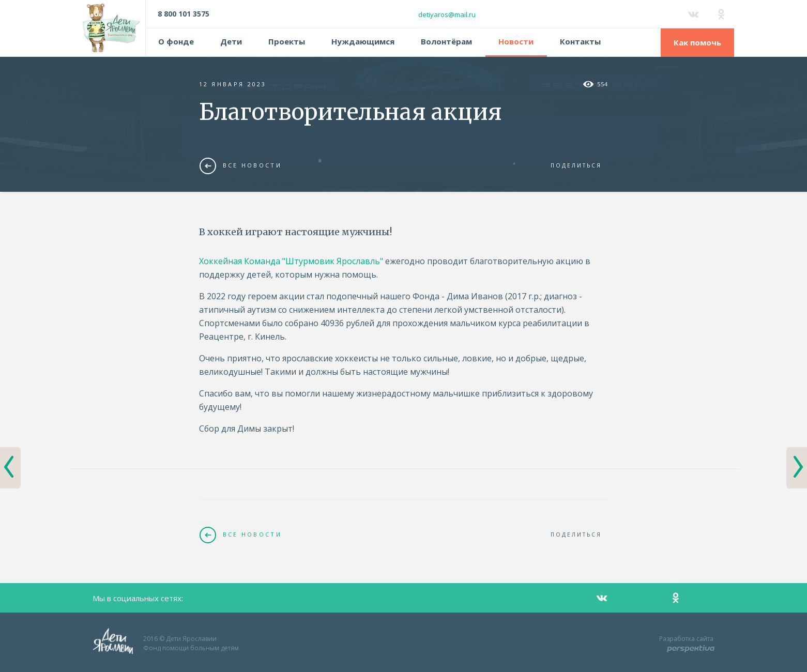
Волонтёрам (446, 41)
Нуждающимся (363, 41)
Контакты (580, 41)
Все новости (241, 165)
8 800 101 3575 (184, 14)
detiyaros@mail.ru (447, 14)
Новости (516, 41)
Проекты (287, 41)
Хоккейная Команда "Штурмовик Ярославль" (291, 261)
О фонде (176, 41)
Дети (231, 41)
